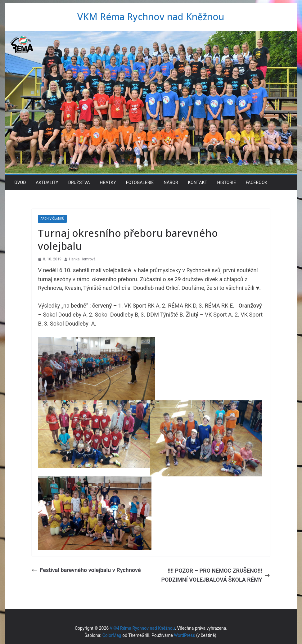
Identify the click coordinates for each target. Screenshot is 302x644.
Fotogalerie (140, 182)
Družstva (79, 182)
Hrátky (108, 182)
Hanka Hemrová (82, 259)
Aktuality (47, 182)
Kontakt (197, 182)
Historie (227, 182)
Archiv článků (52, 219)
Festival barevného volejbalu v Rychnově (86, 570)
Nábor (171, 182)
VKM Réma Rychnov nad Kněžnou (151, 17)
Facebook (257, 182)
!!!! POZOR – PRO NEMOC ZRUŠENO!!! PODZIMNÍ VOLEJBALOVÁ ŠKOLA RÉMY (216, 575)
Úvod (20, 182)
